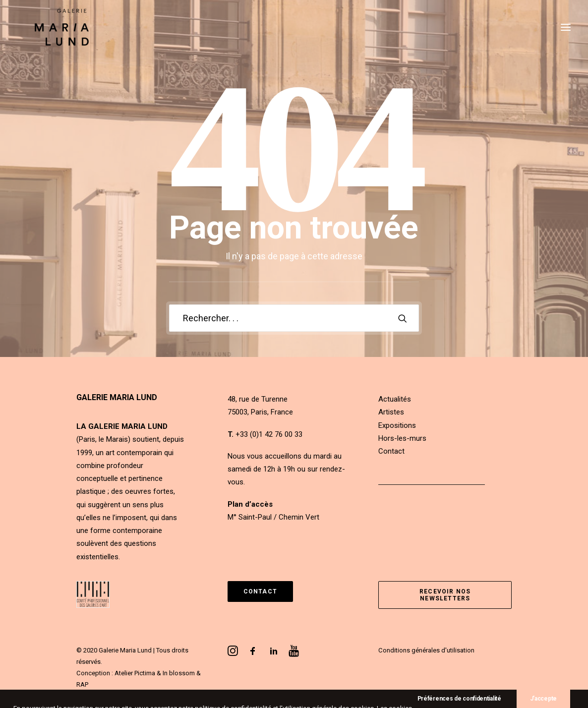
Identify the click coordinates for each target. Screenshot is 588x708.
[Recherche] (294, 318)
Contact (391, 451)
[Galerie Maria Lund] (54, 38)
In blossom (179, 673)
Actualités (395, 399)
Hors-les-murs (402, 438)
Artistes (391, 412)
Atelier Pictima (135, 673)
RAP (82, 684)
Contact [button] (260, 591)
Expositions (397, 425)
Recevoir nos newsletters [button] (446, 595)
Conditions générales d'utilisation (426, 650)
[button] (403, 318)
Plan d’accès (250, 504)
